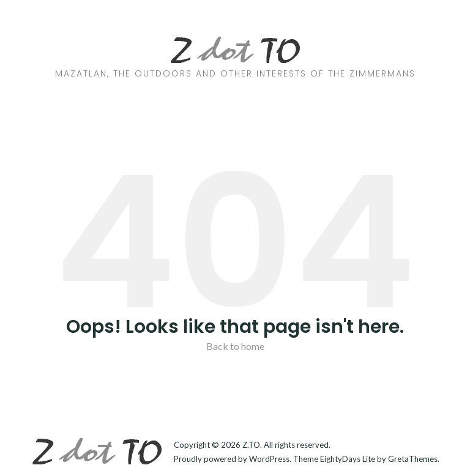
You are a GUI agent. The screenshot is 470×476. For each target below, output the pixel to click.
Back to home (235, 346)
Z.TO (251, 445)
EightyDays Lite (348, 459)
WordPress (269, 459)
